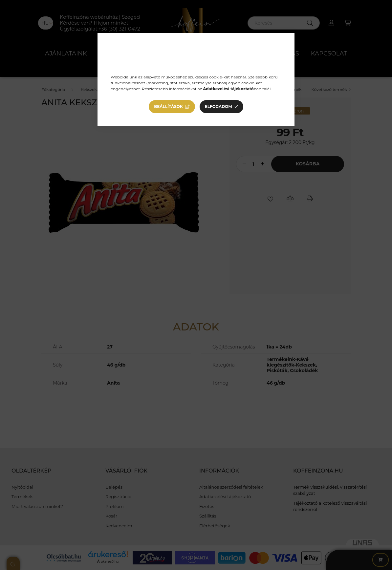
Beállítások (168, 106)
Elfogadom (218, 106)
